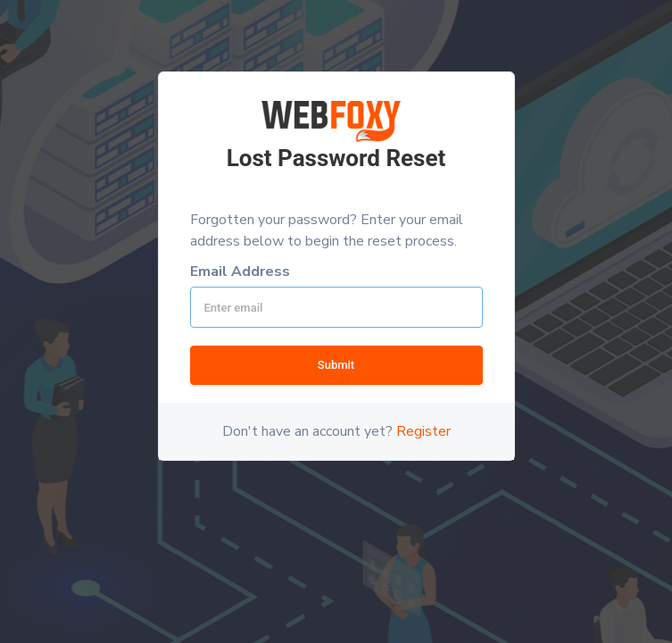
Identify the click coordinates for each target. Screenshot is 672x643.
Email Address (240, 271)
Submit (336, 365)
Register (423, 431)
